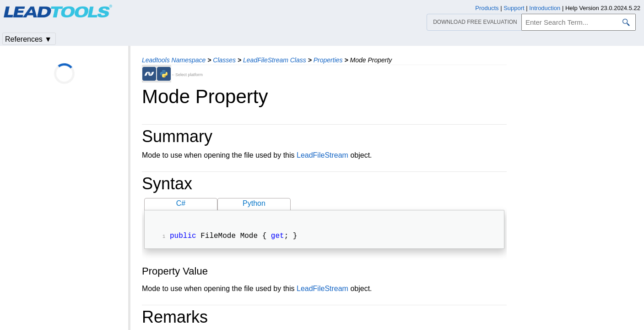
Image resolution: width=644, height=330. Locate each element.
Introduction (545, 8)
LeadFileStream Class (275, 60)
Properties (328, 60)
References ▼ (28, 39)
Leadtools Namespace (174, 60)
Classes (224, 60)
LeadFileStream (322, 155)
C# (181, 203)
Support (514, 8)
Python (254, 203)
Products (487, 8)
